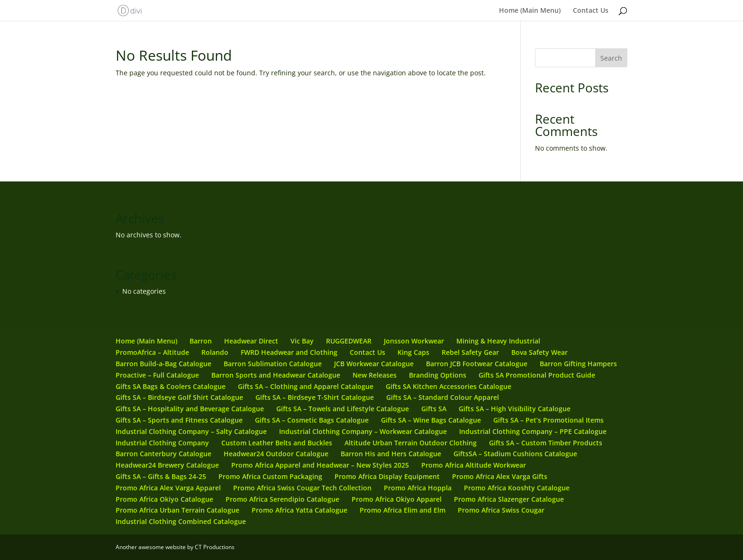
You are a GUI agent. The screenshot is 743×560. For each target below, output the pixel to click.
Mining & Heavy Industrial (498, 341)
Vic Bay (302, 341)
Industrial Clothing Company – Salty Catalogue (191, 431)
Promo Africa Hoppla (418, 488)
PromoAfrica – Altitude (152, 352)
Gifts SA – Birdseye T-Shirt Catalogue (315, 397)
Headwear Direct (251, 341)
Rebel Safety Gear (470, 352)
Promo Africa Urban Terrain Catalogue (177, 510)
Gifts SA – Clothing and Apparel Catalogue (306, 386)
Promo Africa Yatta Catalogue (299, 510)
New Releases (375, 375)
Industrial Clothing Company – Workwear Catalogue (363, 431)
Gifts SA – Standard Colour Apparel (443, 397)
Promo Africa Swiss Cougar (501, 510)
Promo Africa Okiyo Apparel (397, 499)
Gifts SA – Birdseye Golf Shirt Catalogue (179, 397)
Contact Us (591, 11)
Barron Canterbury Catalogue (163, 454)
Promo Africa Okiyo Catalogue (164, 499)
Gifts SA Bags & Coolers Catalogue (171, 386)
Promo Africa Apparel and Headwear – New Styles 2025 (320, 465)
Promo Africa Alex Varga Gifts (500, 476)
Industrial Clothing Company (162, 443)
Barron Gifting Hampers (578, 364)
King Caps (413, 352)
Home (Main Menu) (530, 11)
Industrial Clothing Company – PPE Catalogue (533, 431)
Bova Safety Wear (539, 352)
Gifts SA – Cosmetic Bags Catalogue (312, 420)
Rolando (215, 352)
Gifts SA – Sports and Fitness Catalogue (179, 420)
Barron (201, 341)
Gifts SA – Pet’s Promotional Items (548, 420)
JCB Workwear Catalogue (374, 364)
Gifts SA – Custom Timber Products (546, 443)
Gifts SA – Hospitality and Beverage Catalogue (190, 409)
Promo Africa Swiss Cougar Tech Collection (302, 488)
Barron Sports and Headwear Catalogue (276, 375)
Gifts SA (434, 409)
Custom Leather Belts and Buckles (277, 443)
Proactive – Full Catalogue (157, 375)
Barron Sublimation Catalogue (273, 364)
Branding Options (438, 375)
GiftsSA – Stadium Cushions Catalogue (515, 454)
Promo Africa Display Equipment (387, 476)
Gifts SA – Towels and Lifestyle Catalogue (343, 409)
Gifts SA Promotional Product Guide (537, 375)
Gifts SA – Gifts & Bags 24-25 (161, 476)
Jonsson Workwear (414, 341)
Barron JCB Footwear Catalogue (477, 364)
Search (611, 58)
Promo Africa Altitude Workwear (474, 465)
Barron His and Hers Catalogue (391, 454)
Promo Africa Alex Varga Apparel (168, 488)
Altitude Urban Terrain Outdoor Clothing (411, 443)
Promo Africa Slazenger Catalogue (509, 499)
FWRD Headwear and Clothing (289, 352)
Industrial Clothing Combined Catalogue (181, 521)
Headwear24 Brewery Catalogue (167, 465)
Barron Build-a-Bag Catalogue (163, 364)
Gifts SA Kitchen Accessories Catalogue (449, 386)
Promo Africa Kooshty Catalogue (517, 488)
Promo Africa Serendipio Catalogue (282, 499)
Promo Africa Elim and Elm (403, 510)
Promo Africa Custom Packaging (270, 476)
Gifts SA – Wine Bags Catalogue (431, 420)
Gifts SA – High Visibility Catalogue (515, 409)
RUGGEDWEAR (349, 341)
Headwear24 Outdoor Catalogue (276, 454)
